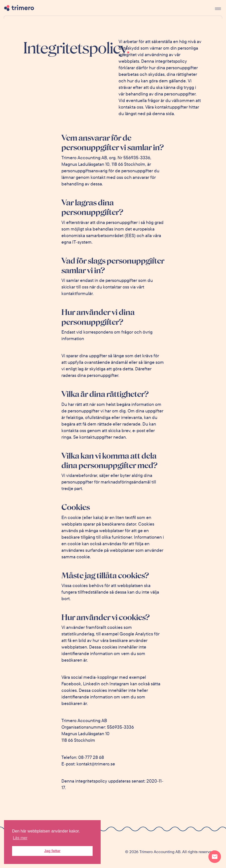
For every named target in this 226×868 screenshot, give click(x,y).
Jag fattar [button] (52, 851)
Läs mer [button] (20, 838)
